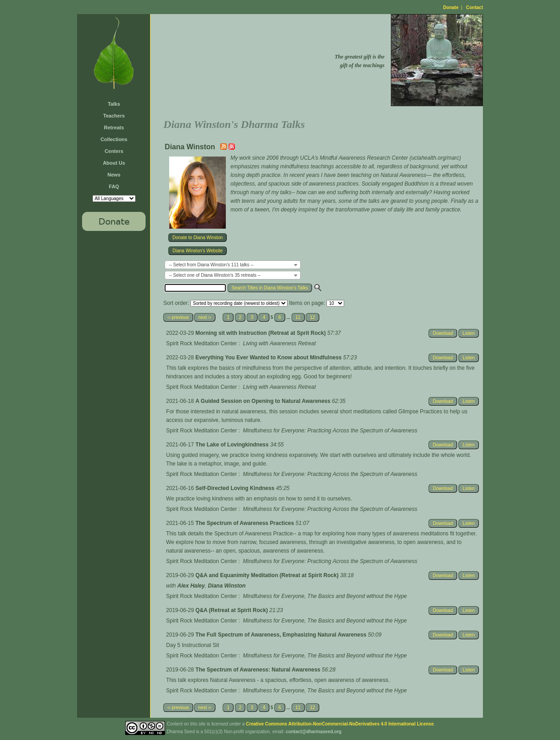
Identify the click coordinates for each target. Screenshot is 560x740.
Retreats (114, 127)
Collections (114, 139)
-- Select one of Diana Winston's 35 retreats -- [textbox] (215, 275)
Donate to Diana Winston (197, 238)
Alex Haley (191, 586)
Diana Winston (226, 586)
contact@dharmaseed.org (314, 732)
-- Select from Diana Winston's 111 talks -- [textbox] (211, 265)
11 (298, 317)
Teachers (114, 116)
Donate (451, 7)
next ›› (205, 317)
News (114, 175)
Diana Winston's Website (197, 251)
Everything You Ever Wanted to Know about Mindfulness (269, 358)
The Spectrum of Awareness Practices (246, 523)
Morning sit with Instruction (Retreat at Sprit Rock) (261, 333)
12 (312, 317)
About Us (114, 163)
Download (443, 333)
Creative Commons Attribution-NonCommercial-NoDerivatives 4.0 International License (340, 724)
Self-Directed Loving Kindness (236, 488)
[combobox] (233, 265)
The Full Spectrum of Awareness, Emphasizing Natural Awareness (282, 635)
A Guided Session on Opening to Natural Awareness (264, 401)
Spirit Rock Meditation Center (201, 343)
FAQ (114, 186)
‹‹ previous (178, 317)
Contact (475, 7)
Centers (114, 151)
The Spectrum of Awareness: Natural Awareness (259, 670)
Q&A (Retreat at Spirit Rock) (232, 610)
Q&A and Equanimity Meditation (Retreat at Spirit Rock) (268, 575)
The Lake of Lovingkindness (233, 445)
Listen (469, 333)
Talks (114, 104)
